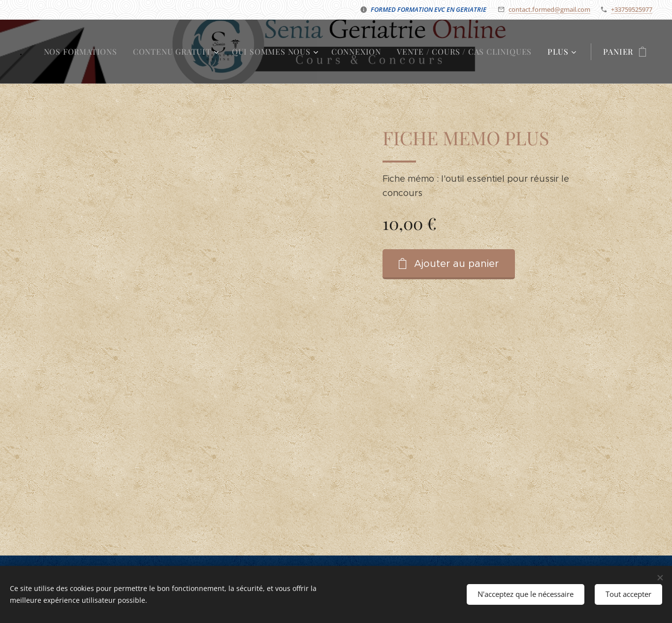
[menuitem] (83, 52)
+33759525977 (632, 9)
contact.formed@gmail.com (549, 9)
